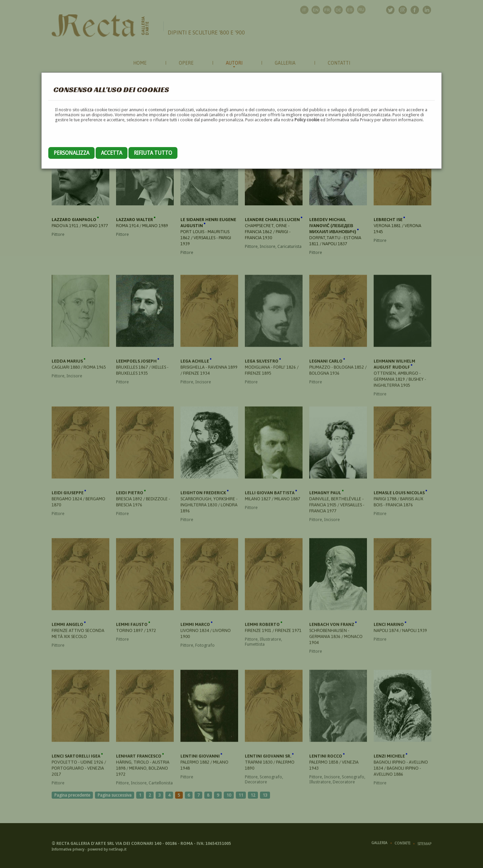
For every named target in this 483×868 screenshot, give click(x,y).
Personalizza (71, 153)
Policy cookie (307, 120)
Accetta (112, 153)
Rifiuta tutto (153, 153)
